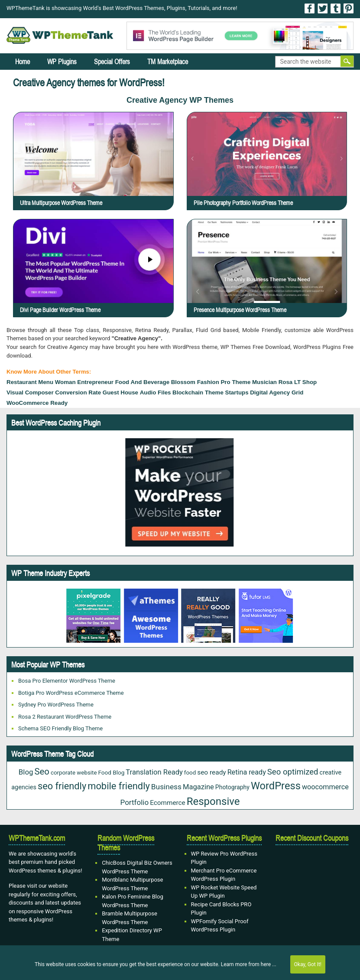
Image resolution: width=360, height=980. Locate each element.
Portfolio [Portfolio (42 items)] (135, 802)
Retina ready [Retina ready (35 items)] (247, 772)
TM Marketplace (168, 62)
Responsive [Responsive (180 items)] (213, 801)
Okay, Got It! (308, 964)
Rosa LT (290, 382)
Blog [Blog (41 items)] (26, 772)
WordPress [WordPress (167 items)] (276, 786)
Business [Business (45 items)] (166, 787)
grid (297, 392)
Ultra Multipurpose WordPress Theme (61, 203)
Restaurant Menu (30, 382)
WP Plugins (62, 62)
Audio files (156, 392)
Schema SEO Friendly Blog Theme (60, 728)
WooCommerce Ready (37, 403)
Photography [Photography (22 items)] (232, 787)
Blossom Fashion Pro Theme (211, 382)
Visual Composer (30, 392)
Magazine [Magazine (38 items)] (198, 787)
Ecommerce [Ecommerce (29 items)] (168, 803)
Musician (264, 382)
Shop (310, 382)
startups (237, 392)
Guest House (120, 392)
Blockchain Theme (198, 392)
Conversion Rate (78, 392)
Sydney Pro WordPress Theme (56, 705)
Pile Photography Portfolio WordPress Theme (243, 203)
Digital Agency (270, 392)
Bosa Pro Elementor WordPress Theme (67, 681)
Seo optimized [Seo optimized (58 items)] (293, 772)
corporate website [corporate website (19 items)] (74, 773)
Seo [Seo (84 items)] (42, 772)
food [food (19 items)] (190, 773)
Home (23, 62)
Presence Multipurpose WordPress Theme (240, 310)
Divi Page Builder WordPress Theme (60, 310)
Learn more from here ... (249, 964)
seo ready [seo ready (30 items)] (211, 772)
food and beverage (142, 382)
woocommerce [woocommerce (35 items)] (325, 787)
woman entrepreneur (84, 382)
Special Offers (112, 62)
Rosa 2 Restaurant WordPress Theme (65, 717)
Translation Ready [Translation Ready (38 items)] (154, 772)
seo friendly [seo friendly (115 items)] (62, 786)
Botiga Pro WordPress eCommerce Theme (71, 693)
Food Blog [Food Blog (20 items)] (111, 772)
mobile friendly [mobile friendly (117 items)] (119, 786)
